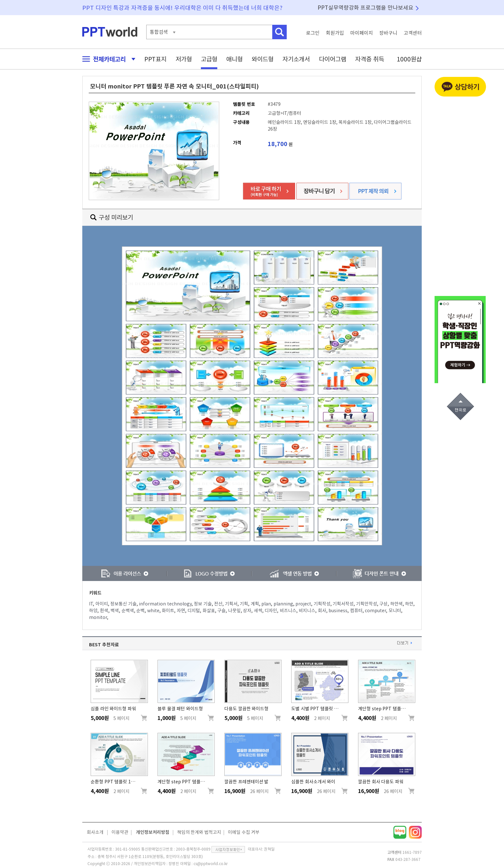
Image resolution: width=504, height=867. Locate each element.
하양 (93, 611)
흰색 (104, 611)
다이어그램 (333, 59)
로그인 (313, 33)
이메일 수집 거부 (244, 832)
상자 (247, 611)
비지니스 (307, 611)
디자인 (271, 611)
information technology (165, 604)
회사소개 (95, 832)
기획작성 (322, 604)
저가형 (184, 59)
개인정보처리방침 (153, 832)
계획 (255, 604)
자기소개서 (296, 59)
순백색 (128, 611)
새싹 (258, 611)
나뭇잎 (234, 611)
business (338, 611)
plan (266, 604)
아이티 (102, 604)
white (153, 611)
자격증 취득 (370, 59)
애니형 (234, 59)
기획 (244, 604)
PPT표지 (155, 59)
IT (91, 604)
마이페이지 (362, 33)
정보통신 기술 (123, 604)
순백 (140, 611)
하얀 (409, 604)
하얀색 (396, 604)
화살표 (209, 611)
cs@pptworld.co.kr (211, 863)
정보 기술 (203, 604)
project (303, 604)
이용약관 (120, 832)
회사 (322, 611)
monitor (98, 617)
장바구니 (388, 33)
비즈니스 (288, 611)
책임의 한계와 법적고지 (199, 832)
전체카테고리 (107, 59)
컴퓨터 (356, 611)
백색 (115, 611)
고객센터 (413, 33)
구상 (383, 604)
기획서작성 (343, 604)
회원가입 (335, 33)
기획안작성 (367, 604)
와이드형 (263, 59)
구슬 (221, 611)
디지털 (194, 611)
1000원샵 (409, 59)
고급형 (209, 59)
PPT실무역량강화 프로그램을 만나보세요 (365, 8)
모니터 (395, 611)
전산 (218, 604)
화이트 (168, 611)
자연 (181, 611)
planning (283, 604)
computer (375, 611)
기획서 (231, 604)
